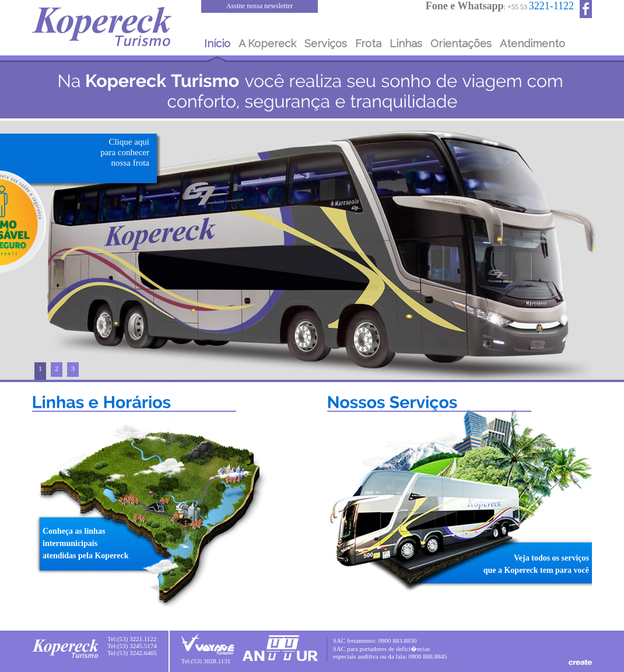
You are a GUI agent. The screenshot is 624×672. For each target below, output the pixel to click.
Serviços (326, 43)
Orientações (461, 43)
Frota (368, 43)
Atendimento (532, 43)
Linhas (406, 43)
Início (217, 43)
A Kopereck (267, 43)
